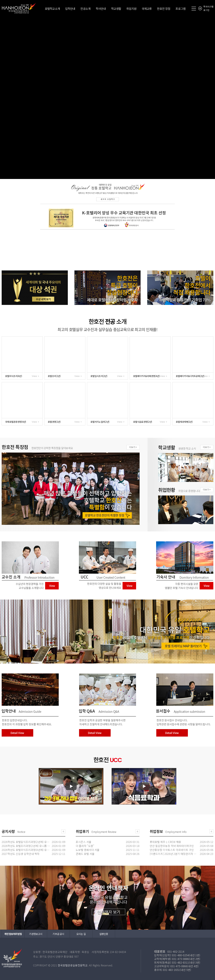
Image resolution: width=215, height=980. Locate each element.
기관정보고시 (36, 934)
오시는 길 (81, 934)
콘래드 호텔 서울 (85, 854)
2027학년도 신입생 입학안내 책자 (21, 854)
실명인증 (104, 934)
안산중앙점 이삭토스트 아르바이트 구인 (172, 850)
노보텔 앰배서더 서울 (88, 850)
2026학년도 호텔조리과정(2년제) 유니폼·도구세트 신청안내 (26, 846)
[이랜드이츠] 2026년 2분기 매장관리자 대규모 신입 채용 (174, 854)
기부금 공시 (58, 934)
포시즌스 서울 (84, 842)
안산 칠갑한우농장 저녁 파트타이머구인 (172, 846)
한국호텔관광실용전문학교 (19, 8)
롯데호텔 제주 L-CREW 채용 (165, 842)
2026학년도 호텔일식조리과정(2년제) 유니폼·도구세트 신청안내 (26, 842)
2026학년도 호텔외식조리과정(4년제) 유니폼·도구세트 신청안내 (26, 850)
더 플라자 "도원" (85, 846)
